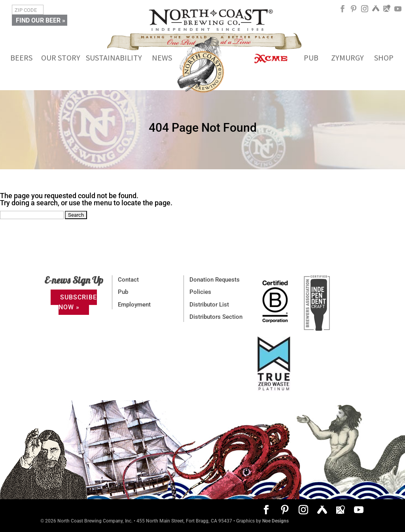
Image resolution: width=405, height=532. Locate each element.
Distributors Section (216, 317)
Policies (200, 292)
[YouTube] (398, 12)
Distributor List (209, 305)
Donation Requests (215, 280)
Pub (123, 292)
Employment (134, 305)
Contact (128, 280)
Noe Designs (275, 521)
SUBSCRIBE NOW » (78, 302)
